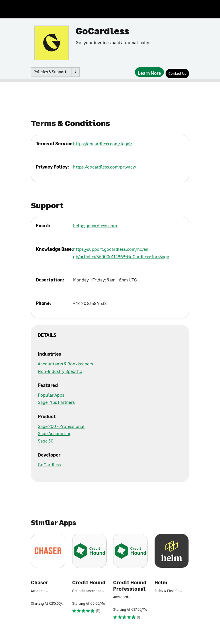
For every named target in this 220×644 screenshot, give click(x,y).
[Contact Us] (177, 74)
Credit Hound (89, 583)
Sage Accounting (55, 433)
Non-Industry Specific (60, 371)
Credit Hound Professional (130, 586)
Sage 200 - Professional (61, 426)
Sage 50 (46, 441)
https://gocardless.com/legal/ (103, 143)
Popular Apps (51, 395)
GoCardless (49, 464)
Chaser (40, 583)
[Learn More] (149, 72)
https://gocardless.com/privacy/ (105, 167)
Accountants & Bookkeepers (65, 364)
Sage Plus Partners (56, 402)
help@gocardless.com (95, 225)
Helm (161, 583)
